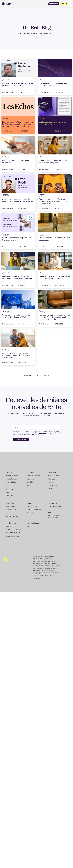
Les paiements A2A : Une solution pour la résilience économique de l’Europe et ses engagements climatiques (18, 124)
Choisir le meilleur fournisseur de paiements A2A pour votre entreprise (18, 200)
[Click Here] (70, 4)
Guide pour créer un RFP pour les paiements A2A (52, 123)
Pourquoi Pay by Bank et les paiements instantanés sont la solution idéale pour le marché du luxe (55, 317)
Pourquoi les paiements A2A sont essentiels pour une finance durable (17, 277)
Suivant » (45, 375)
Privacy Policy (43, 433)
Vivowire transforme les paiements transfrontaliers (17, 239)
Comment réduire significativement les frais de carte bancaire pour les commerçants (54, 201)
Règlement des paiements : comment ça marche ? (17, 162)
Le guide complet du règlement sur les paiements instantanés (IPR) (55, 277)
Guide (42, 118)
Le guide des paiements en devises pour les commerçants (53, 162)
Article (5, 80)
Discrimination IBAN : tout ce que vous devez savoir (54, 239)
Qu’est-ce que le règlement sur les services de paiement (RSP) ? (16, 316)
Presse (5, 118)
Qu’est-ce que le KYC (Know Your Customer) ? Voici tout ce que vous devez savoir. (16, 356)
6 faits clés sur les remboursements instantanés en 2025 (54, 84)
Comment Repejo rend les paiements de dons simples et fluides (18, 84)
